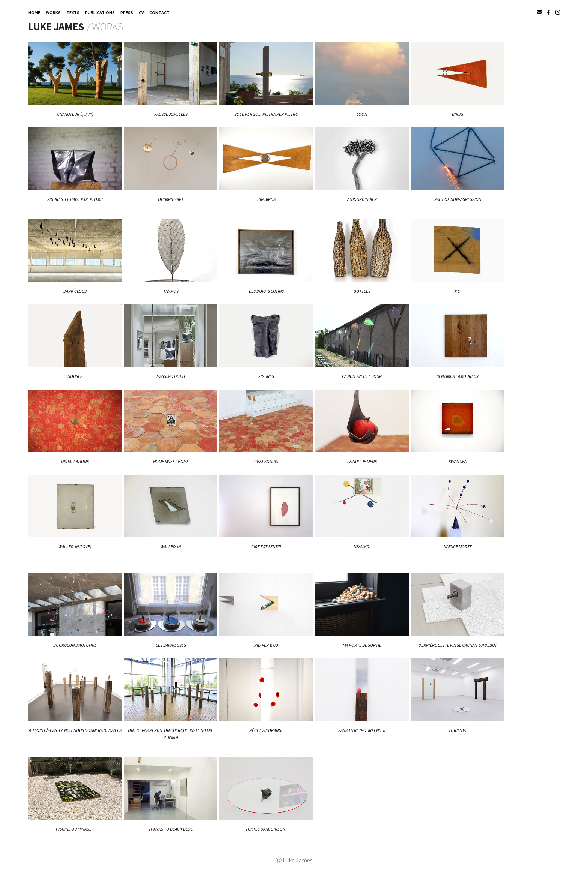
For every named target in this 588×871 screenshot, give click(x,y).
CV (141, 13)
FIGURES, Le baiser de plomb (75, 199)
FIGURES (266, 376)
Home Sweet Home (171, 461)
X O (457, 291)
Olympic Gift (171, 199)
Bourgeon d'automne (75, 645)
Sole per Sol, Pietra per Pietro (266, 114)
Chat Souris (266, 461)
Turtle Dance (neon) (266, 829)
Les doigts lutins (266, 291)
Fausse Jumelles (171, 114)
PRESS (127, 13)
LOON (362, 114)
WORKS (53, 13)
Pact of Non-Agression (458, 199)
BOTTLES (362, 291)
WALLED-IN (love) (75, 546)
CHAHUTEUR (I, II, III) (75, 114)
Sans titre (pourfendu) (362, 730)
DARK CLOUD (75, 291)
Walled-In (171, 546)
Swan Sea (457, 461)
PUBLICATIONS (100, 13)
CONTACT (159, 13)
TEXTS (73, 13)
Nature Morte (458, 546)
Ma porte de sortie (362, 645)
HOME (34, 13)
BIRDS (457, 114)
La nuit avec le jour (362, 376)
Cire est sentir (266, 546)
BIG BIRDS (266, 199)
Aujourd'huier (362, 199)
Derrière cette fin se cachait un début (458, 645)
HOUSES (75, 376)
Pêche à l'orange (266, 730)
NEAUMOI (362, 546)
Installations (75, 461)
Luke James (56, 27)
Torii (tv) (457, 730)
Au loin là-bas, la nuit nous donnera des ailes (75, 730)
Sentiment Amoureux (457, 376)
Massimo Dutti (171, 376)
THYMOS (171, 291)
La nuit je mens (362, 461)
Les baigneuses (171, 645)
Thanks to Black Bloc (171, 829)
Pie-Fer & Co (266, 645)
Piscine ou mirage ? (75, 829)
